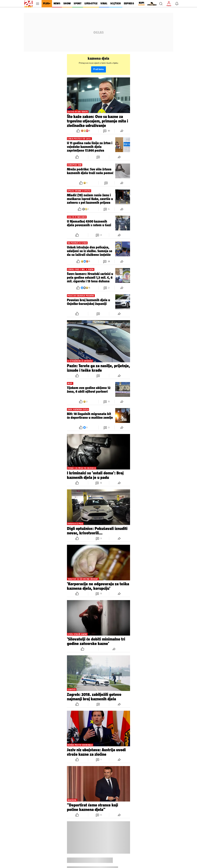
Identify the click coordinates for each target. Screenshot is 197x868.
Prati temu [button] (98, 69)
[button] (161, 4)
